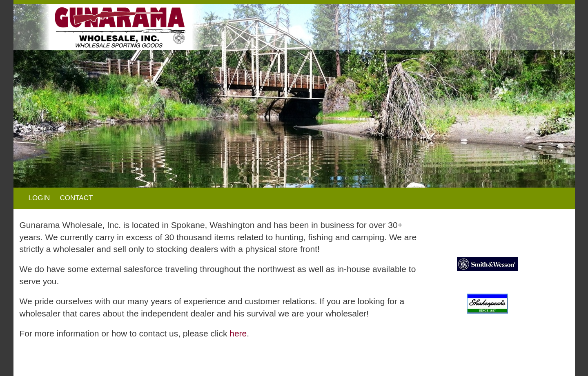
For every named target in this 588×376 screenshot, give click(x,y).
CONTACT (76, 198)
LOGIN (39, 198)
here (238, 333)
